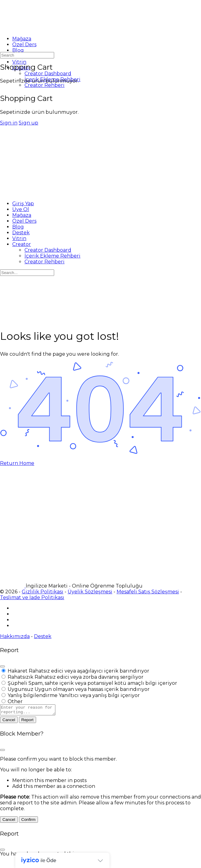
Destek (43, 636)
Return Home (17, 463)
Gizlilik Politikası (43, 592)
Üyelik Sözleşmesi (90, 592)
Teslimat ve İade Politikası (32, 597)
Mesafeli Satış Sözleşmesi (148, 592)
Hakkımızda (15, 636)
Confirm (29, 821)
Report (28, 722)
